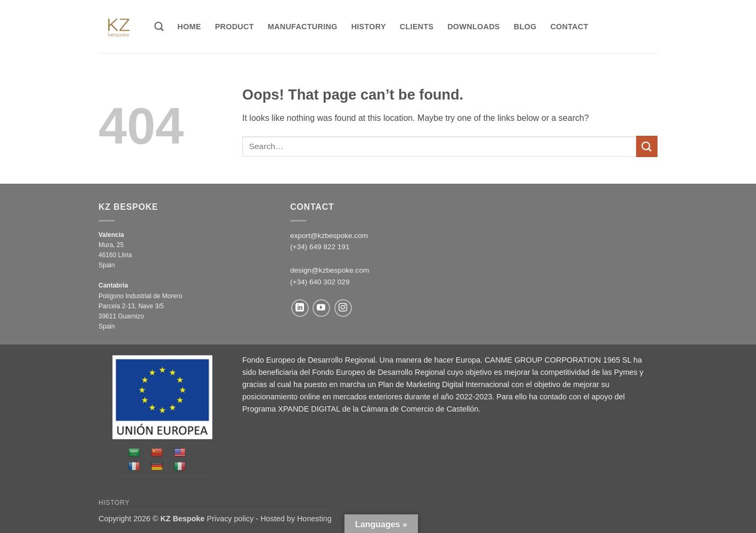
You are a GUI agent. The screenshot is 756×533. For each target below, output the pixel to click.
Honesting (314, 519)
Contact (569, 27)
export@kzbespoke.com (329, 236)
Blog (525, 27)
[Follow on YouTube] (321, 308)
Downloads (474, 27)
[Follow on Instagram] (343, 308)
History (369, 27)
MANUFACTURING (303, 27)
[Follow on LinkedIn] (300, 308)
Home (189, 27)
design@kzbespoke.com (330, 270)
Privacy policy (230, 519)
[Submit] (647, 146)
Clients (417, 27)
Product (235, 27)
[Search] (159, 27)
